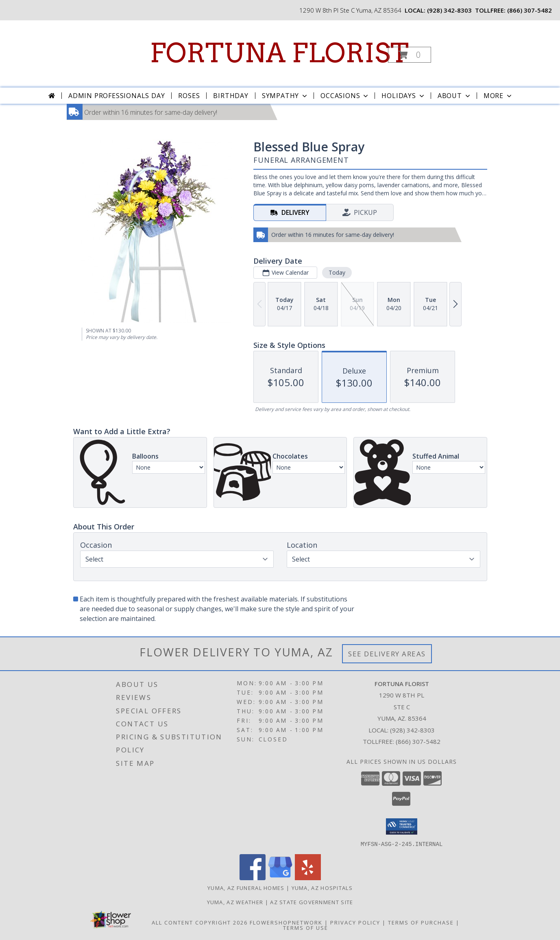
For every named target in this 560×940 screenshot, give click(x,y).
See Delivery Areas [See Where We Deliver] (387, 654)
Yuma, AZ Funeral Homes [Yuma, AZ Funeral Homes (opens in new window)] (246, 888)
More (498, 96)
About (455, 96)
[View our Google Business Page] (280, 878)
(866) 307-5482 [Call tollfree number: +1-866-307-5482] (529, 10)
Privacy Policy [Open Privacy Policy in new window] (355, 922)
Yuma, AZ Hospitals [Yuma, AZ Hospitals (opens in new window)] (322, 888)
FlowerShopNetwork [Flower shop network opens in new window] (286, 922)
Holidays (403, 96)
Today (337, 272)
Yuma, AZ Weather (235, 902)
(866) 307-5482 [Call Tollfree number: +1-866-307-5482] (418, 741)
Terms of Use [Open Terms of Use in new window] (306, 927)
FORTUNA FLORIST (279, 53)
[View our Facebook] (253, 878)
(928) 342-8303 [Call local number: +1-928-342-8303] (449, 10)
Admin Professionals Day (117, 96)
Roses (189, 96)
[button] (410, 55)
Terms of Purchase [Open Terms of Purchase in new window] (421, 922)
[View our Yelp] (308, 878)
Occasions (345, 96)
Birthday (231, 96)
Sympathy (285, 96)
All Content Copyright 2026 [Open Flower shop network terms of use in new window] (200, 922)
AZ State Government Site (312, 902)
